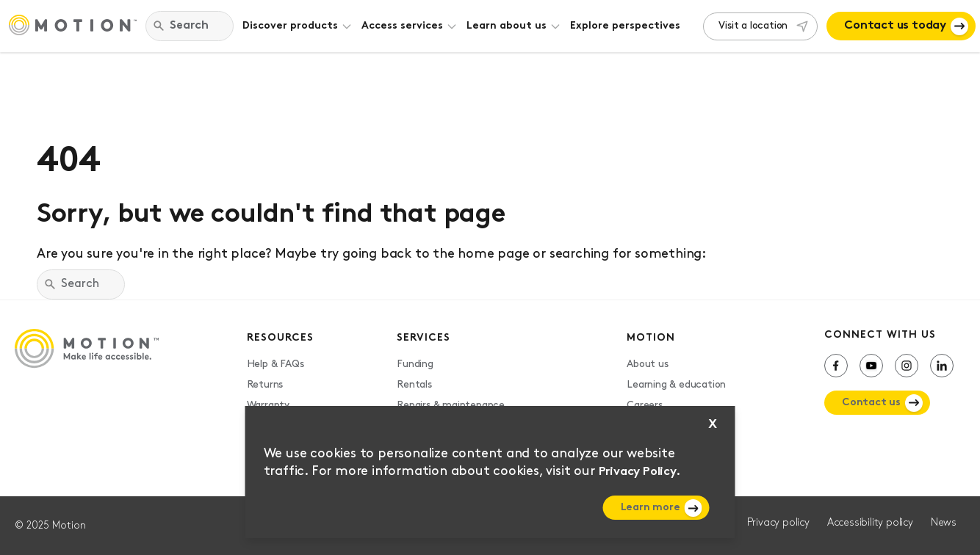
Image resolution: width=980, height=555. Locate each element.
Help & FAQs (275, 364)
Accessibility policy (870, 523)
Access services (402, 26)
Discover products (290, 26)
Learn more (651, 508)
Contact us (871, 403)
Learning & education (676, 385)
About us (647, 364)
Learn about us (507, 26)
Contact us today (895, 26)
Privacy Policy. (639, 472)
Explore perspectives (625, 26)
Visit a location (753, 26)
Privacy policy (778, 523)
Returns (265, 385)
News (944, 523)
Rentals (414, 385)
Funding (415, 364)
